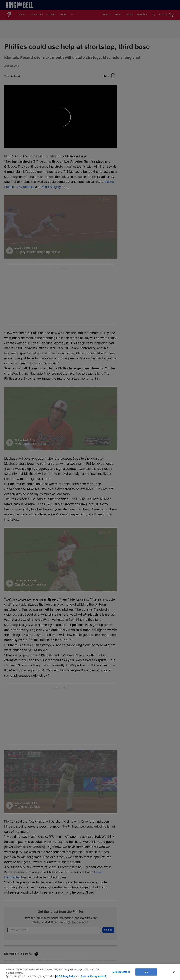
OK (146, 972)
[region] (90, 972)
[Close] (174, 972)
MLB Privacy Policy (65, 976)
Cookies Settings (121, 972)
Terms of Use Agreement (93, 976)
